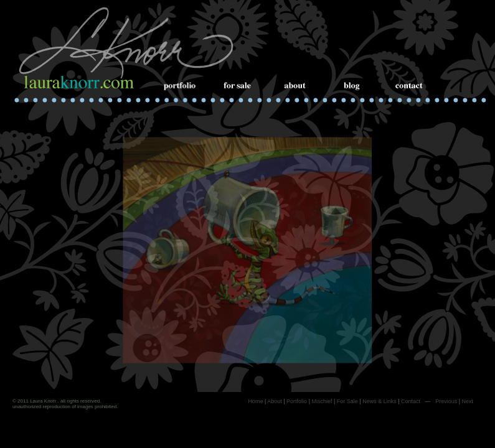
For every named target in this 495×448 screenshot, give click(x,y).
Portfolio (297, 401)
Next (467, 401)
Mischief (322, 401)
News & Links (379, 401)
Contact (411, 401)
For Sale (347, 401)
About (275, 401)
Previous (446, 401)
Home (255, 401)
